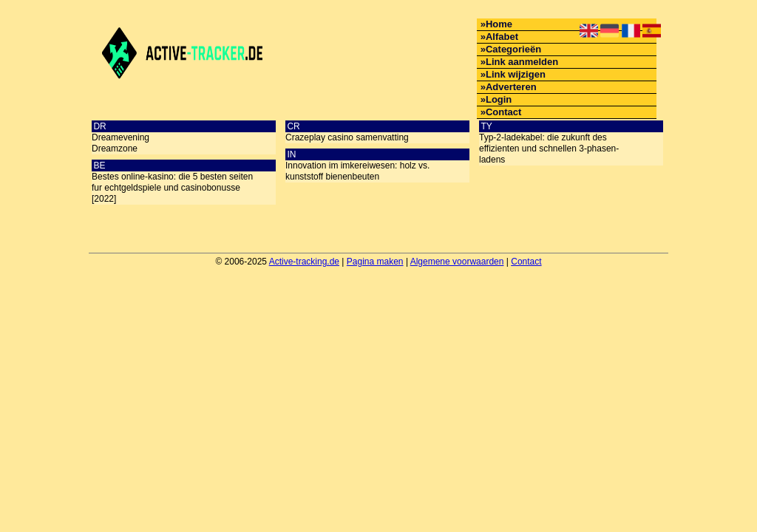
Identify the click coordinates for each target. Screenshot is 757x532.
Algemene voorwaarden (457, 262)
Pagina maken (375, 262)
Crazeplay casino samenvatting (347, 137)
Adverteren (511, 87)
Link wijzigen (516, 74)
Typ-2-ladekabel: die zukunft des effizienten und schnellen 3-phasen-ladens (549, 149)
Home (499, 24)
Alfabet (502, 37)
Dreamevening (120, 137)
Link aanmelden (522, 62)
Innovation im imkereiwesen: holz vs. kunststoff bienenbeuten (357, 171)
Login (499, 99)
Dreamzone (115, 149)
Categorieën (513, 49)
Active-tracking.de (304, 262)
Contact (503, 112)
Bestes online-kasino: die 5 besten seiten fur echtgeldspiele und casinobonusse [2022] (172, 188)
